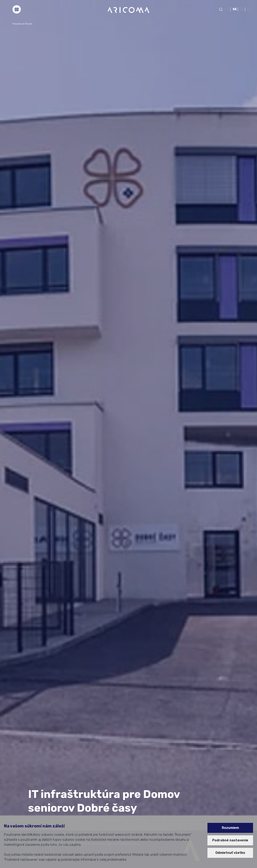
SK (235, 9)
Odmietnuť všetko (230, 853)
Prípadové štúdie (22, 24)
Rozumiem (230, 828)
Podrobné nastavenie (230, 840)
